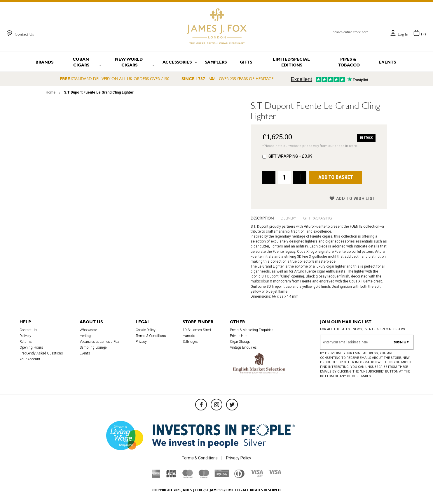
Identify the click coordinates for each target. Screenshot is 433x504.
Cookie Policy (146, 330)
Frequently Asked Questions (41, 353)
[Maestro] (204, 476)
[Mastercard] (188, 476)
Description (262, 218)
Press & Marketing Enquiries (252, 330)
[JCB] (171, 476)
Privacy (141, 342)
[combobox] (359, 32)
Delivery (288, 218)
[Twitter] (232, 405)
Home (51, 92)
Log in (403, 34)
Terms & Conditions (151, 336)
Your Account (30, 359)
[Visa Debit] (256, 475)
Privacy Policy (239, 458)
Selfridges (190, 342)
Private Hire (239, 336)
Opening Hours (31, 347)
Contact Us (24, 34)
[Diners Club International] (239, 476)
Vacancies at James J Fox (99, 342)
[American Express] (156, 476)
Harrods (189, 336)
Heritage (86, 336)
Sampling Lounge (93, 347)
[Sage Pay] (222, 476)
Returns (26, 342)
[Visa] (275, 473)
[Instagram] (216, 405)
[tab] (266, 218)
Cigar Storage (240, 342)
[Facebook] (201, 405)
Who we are (88, 330)
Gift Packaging (317, 218)
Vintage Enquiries (243, 347)
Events (85, 353)
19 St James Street (197, 330)
